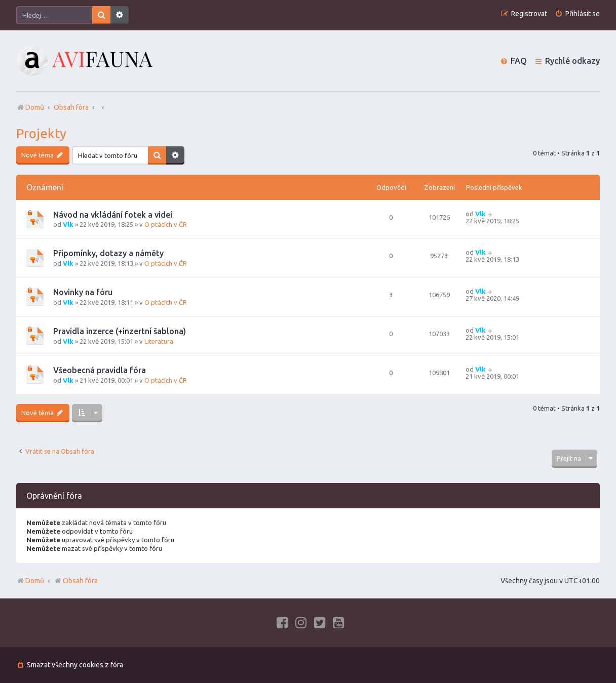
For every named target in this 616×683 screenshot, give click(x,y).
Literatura (159, 341)
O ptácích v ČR (166, 224)
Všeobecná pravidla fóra (100, 370)
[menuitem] (577, 14)
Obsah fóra (76, 581)
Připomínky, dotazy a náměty (108, 253)
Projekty (41, 133)
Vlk (68, 224)
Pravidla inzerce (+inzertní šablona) (120, 331)
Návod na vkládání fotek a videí (113, 215)
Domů (35, 581)
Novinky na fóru (83, 292)
